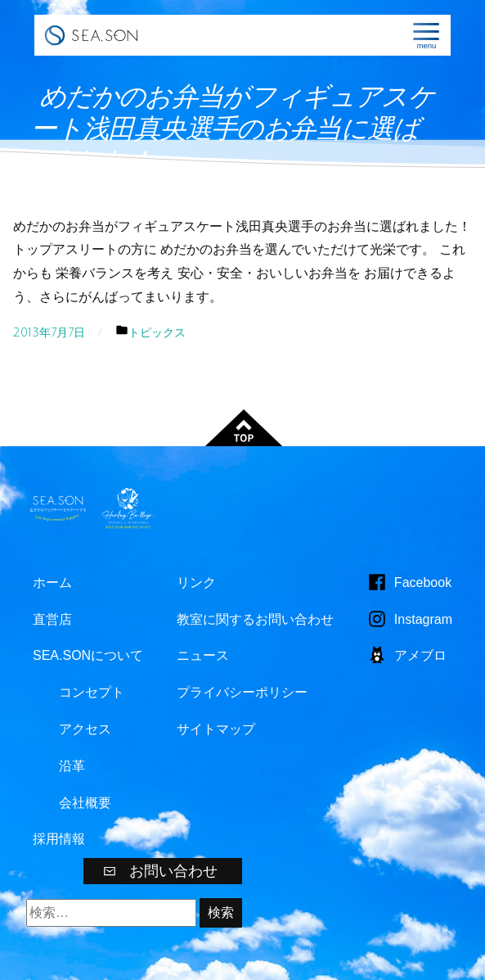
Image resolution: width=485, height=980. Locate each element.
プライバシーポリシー (242, 692)
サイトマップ (216, 729)
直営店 (52, 619)
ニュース (203, 655)
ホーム (52, 583)
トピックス (157, 333)
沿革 (72, 766)
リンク (196, 583)
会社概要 (85, 803)
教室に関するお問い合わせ (255, 619)
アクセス (85, 729)
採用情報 (59, 839)
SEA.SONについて (88, 655)
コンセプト (92, 692)
